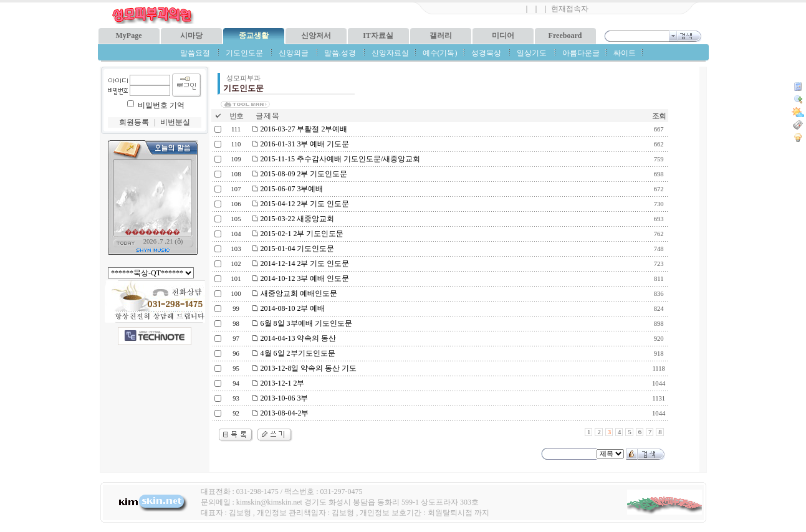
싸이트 (625, 53)
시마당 (191, 36)
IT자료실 (378, 36)
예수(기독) (440, 53)
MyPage (129, 36)
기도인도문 (244, 53)
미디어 (503, 36)
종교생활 (254, 36)
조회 (659, 116)
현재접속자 (570, 9)
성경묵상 (486, 53)
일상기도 (532, 53)
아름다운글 (581, 53)
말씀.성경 (340, 53)
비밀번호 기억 (161, 105)
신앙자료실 (390, 53)
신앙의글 (294, 53)
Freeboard (565, 36)
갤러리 (441, 36)
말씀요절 (195, 53)
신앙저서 (316, 36)
